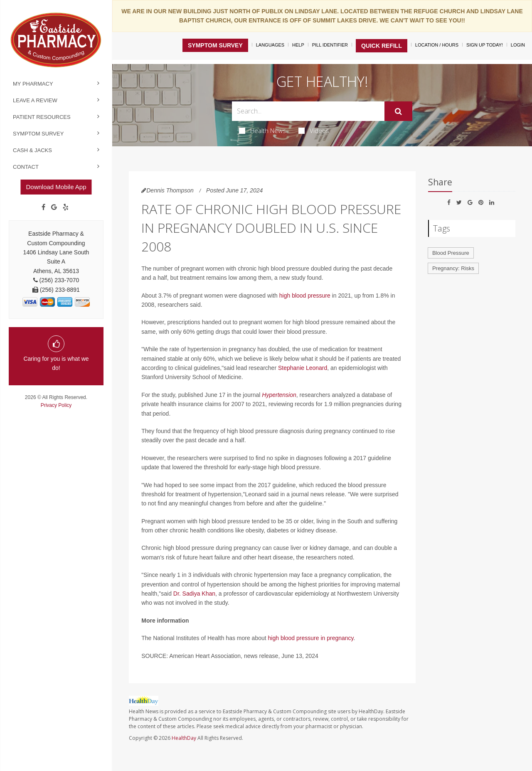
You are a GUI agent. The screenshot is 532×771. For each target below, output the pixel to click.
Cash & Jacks (32, 150)
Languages (270, 45)
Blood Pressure (451, 253)
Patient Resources (42, 117)
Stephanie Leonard (303, 368)
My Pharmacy (33, 84)
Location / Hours (437, 45)
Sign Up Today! (485, 45)
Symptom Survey (38, 134)
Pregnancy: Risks (453, 268)
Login (518, 45)
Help (298, 45)
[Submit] (398, 111)
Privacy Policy (56, 405)
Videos (314, 131)
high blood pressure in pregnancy (311, 638)
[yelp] (66, 207)
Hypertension (279, 395)
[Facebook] (43, 207)
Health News (262, 131)
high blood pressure (305, 296)
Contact (26, 167)
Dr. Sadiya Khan (194, 594)
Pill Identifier (330, 45)
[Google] (54, 207)
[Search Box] (308, 111)
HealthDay (184, 738)
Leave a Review (35, 100)
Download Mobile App (56, 187)
